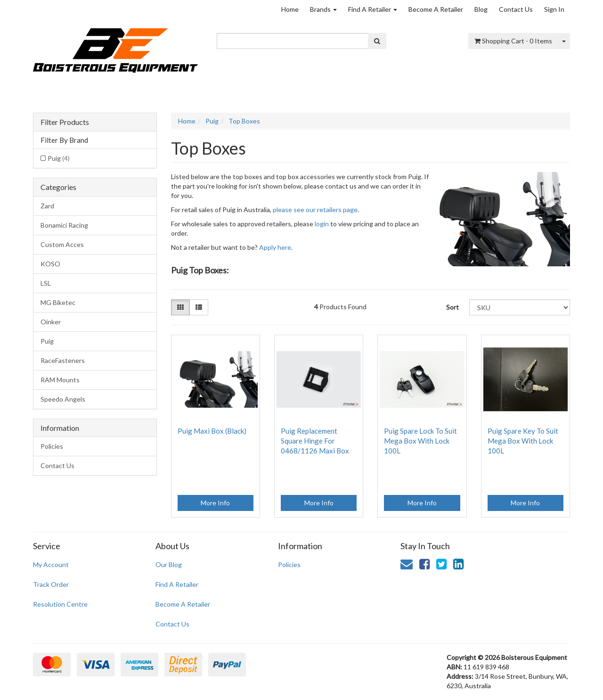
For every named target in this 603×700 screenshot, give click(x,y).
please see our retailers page (315, 210)
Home (290, 9)
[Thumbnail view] (180, 307)
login (322, 224)
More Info (215, 503)
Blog (481, 9)
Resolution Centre (60, 604)
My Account (51, 564)
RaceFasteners (63, 360)
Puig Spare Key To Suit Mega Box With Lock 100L (523, 441)
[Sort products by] (520, 307)
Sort (452, 307)
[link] (424, 564)
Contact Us (516, 9)
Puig (59, 158)
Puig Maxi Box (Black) (212, 431)
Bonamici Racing (64, 225)
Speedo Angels (63, 399)
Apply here (275, 247)
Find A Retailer (373, 9)
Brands (323, 9)
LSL (46, 283)
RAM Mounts (60, 380)
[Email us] (407, 564)
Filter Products (65, 122)
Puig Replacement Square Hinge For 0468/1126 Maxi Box (315, 441)
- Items (513, 41)
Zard (47, 206)
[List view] (199, 307)
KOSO (50, 264)
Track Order (51, 584)
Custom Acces (62, 244)
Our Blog (169, 564)
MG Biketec (58, 302)
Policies (52, 446)
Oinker (51, 322)
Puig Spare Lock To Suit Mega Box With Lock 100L (420, 441)
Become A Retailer (436, 9)
